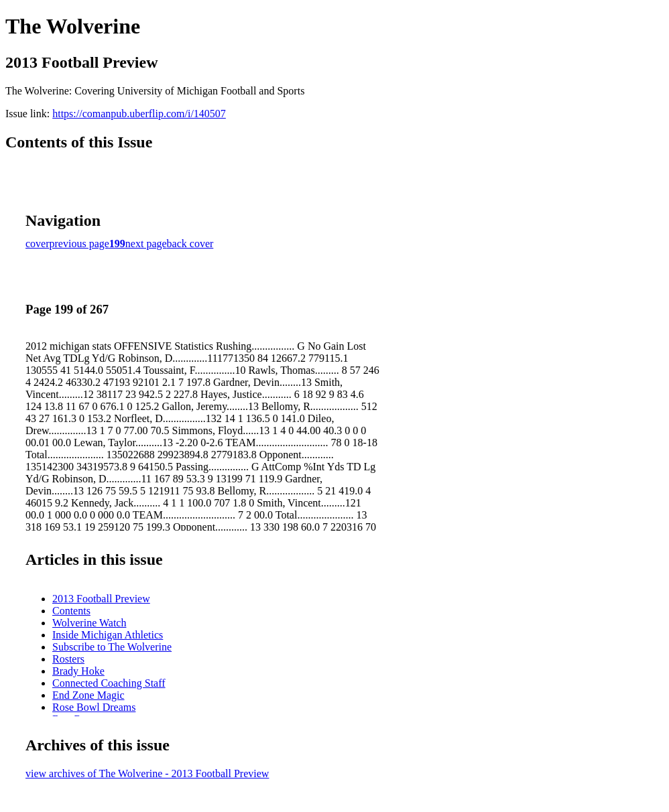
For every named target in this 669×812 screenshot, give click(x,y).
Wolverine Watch (89, 623)
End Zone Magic (88, 695)
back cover (190, 244)
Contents (71, 611)
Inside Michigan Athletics (108, 635)
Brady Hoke (78, 671)
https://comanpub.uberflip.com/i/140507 (139, 114)
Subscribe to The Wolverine (112, 647)
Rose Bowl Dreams (94, 707)
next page (146, 244)
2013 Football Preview (101, 599)
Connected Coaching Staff (109, 683)
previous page (79, 244)
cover (38, 244)
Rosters (68, 659)
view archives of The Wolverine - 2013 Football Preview (147, 773)
